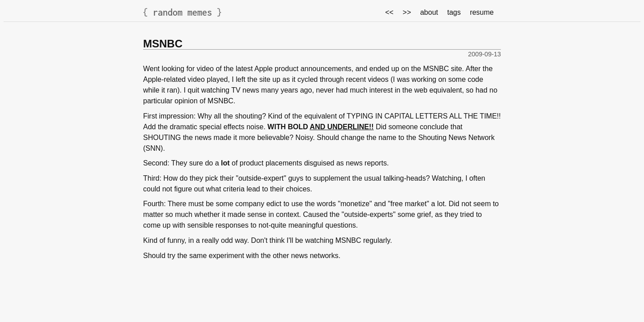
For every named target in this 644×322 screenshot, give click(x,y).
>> (407, 12)
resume (482, 12)
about (429, 12)
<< (389, 12)
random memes (182, 12)
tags (454, 12)
